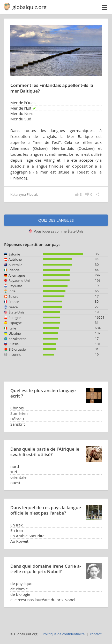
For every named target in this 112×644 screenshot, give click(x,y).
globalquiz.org (29, 7)
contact (96, 634)
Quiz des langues (56, 220)
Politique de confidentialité (64, 634)
